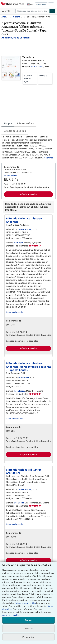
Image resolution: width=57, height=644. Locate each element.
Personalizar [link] (29, 637)
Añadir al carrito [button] (29, 194)
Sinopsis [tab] (8, 123)
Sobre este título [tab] (25, 123)
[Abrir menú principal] (6, 11)
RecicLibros (20, 391)
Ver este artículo (10, 175)
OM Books (19, 503)
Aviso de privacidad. (11, 615)
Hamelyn (18, 243)
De (30, 78)
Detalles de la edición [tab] (15, 131)
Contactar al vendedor (15, 312)
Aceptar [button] (29, 620)
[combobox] (32, 11)
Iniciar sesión (41, 4)
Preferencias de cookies (25, 603)
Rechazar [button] (28, 629)
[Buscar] (52, 11)
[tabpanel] (27, 147)
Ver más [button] (49, 158)
